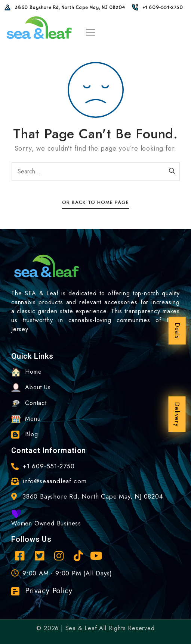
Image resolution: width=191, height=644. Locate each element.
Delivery (177, 414)
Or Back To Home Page (95, 202)
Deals (178, 330)
